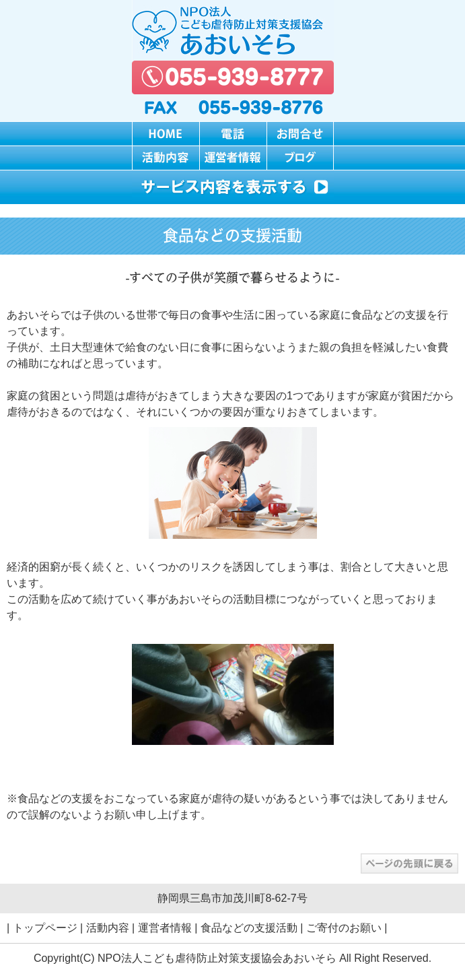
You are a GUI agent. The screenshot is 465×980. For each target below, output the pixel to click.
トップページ (45, 928)
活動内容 (108, 928)
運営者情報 (165, 928)
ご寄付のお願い (344, 928)
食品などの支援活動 (249, 928)
